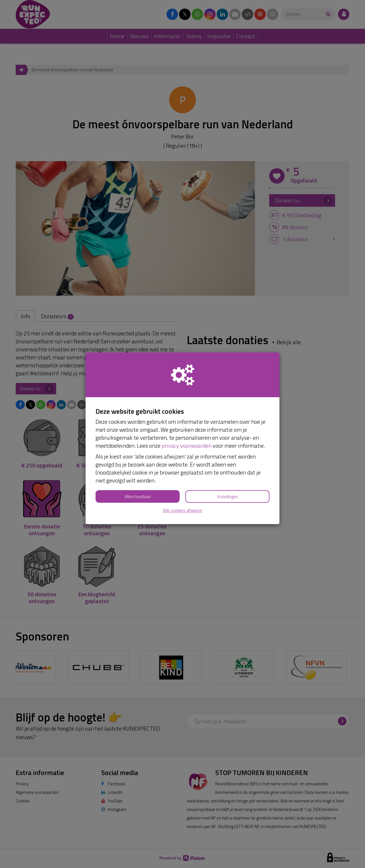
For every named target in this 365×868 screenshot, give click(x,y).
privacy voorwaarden (187, 446)
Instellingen (228, 497)
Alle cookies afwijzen (182, 510)
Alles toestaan (138, 497)
